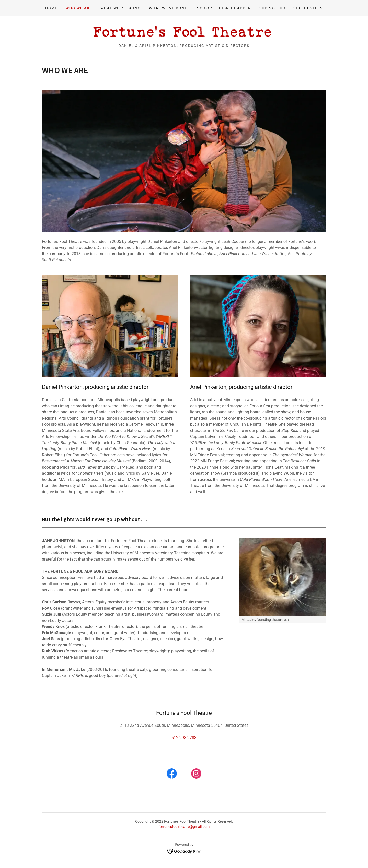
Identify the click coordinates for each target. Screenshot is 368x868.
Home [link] (51, 8)
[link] (184, 32)
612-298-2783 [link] (184, 738)
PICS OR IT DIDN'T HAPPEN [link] (223, 8)
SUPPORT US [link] (272, 8)
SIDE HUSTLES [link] (308, 8)
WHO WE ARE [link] (79, 8)
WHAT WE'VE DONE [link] (168, 8)
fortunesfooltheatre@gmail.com (184, 827)
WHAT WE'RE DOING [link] (121, 8)
